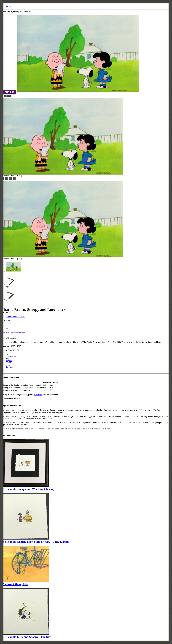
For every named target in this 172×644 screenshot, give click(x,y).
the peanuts (10, 367)
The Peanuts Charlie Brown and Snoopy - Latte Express (35, 542)
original (9, 361)
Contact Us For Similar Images (13, 333)
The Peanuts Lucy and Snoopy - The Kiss (26, 637)
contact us (38, 395)
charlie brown (11, 356)
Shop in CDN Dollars (11, 323)
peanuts (9, 363)
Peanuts (9, 6)
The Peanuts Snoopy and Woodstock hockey (28, 489)
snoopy (8, 365)
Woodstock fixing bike (15, 584)
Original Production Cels (15, 317)
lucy (7, 359)
